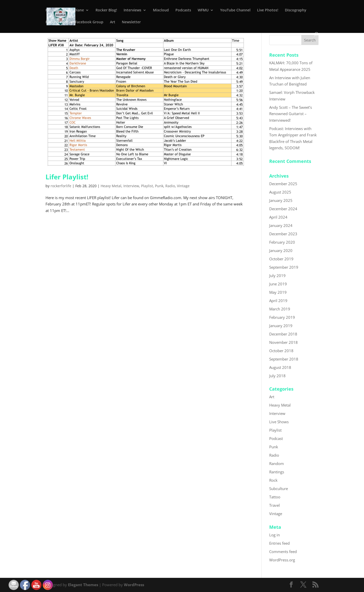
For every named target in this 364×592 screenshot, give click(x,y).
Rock (273, 480)
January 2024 (281, 225)
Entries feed (279, 543)
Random (277, 463)
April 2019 (278, 301)
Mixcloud (161, 10)
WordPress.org (282, 560)
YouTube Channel (235, 10)
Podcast (276, 438)
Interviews (132, 10)
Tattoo (275, 497)
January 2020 (281, 250)
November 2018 (283, 342)
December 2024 (283, 209)
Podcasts (183, 10)
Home (51, 10)
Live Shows (279, 422)
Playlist (147, 186)
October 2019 (281, 259)
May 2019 (278, 292)
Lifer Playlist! (67, 177)
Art (113, 22)
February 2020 (282, 242)
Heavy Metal (111, 186)
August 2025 (280, 192)
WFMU (203, 10)
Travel (275, 505)
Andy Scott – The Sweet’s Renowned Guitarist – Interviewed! (291, 114)
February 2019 (282, 317)
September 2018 (284, 359)
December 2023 (283, 234)
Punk (159, 186)
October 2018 (281, 351)
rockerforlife (61, 186)
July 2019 (277, 276)
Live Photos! (268, 10)
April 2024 (278, 217)
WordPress (134, 585)
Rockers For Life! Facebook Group (74, 22)
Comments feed (283, 552)
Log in (275, 535)
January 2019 (281, 326)
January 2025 (281, 200)
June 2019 (278, 284)
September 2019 (284, 267)
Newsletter (131, 22)
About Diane (73, 10)
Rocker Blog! (106, 10)
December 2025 (283, 184)
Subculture (279, 489)
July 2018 (277, 376)
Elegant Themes (83, 585)
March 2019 (280, 309)
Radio (170, 186)
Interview (131, 186)
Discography (296, 10)
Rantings (277, 472)
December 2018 (283, 334)
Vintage (183, 186)
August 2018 (280, 367)
